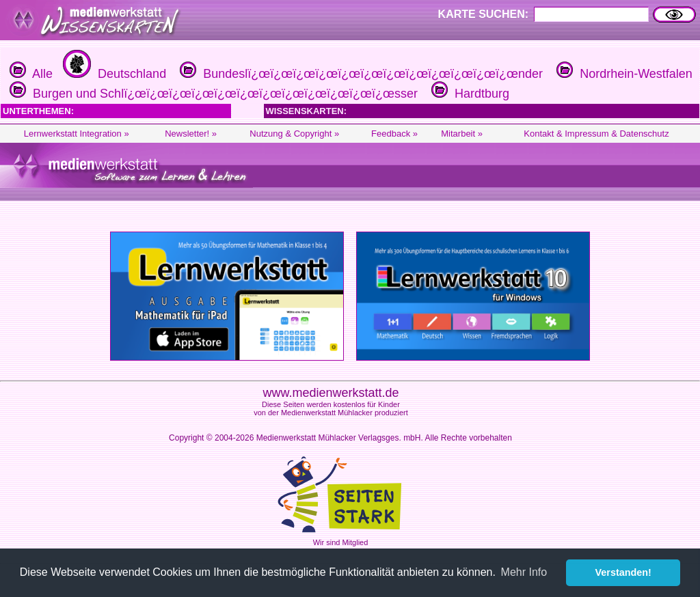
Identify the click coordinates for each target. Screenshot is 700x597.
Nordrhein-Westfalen (623, 74)
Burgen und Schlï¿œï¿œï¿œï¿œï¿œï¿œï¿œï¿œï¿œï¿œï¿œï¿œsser (212, 94)
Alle (31, 74)
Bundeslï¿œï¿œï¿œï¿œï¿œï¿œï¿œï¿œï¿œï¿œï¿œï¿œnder (360, 74)
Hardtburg (469, 94)
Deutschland (113, 74)
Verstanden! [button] (623, 572)
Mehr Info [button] (524, 572)
